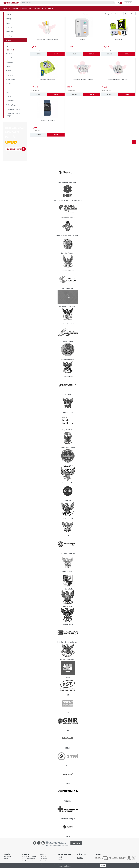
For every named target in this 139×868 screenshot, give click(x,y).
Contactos (51, 7)
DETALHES (39, 54)
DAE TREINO (83, 39)
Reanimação (16, 62)
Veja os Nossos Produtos (14, 149)
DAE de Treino (11, 50)
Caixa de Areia (10, 101)
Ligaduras (16, 71)
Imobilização (16, 36)
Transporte (16, 66)
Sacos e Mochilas (16, 58)
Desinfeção (16, 19)
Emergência (16, 54)
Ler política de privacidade (64, 866)
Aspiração (16, 27)
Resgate (16, 84)
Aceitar (103, 866)
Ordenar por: (107, 14)
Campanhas (15, 7)
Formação (16, 40)
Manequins (10, 44)
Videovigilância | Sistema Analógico (16, 115)
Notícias (44, 7)
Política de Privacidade (28, 859)
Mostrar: (128, 14)
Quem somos (23, 7)
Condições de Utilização (29, 857)
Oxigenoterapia (16, 79)
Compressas (16, 75)
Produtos (7, 7)
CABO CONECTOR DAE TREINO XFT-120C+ (47, 39)
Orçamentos (44, 861)
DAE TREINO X (118, 39)
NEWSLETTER (76, 843)
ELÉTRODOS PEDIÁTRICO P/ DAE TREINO (118, 80)
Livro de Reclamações (28, 861)
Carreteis (9, 96)
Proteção (16, 14)
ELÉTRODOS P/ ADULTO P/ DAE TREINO (83, 80)
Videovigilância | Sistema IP (16, 109)
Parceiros (37, 7)
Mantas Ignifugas (11, 105)
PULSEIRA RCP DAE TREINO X (47, 120)
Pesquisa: (85, 14)
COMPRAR (56, 54)
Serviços (31, 7)
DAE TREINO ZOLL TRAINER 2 (47, 80)
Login (128, 2)
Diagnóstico (16, 32)
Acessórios (10, 47)
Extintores (16, 88)
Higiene (8, 23)
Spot (7, 92)
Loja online (43, 857)
